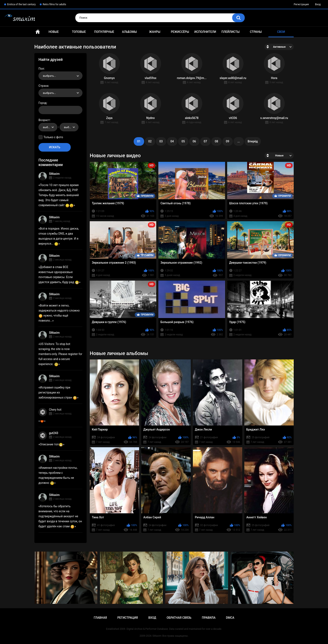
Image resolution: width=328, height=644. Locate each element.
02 (150, 141)
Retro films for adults (54, 4)
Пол (41, 69)
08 (217, 141)
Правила (209, 618)
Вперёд (253, 141)
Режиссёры (180, 32)
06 (194, 141)
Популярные (104, 32)
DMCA (230, 618)
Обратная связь (179, 618)
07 (205, 141)
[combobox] (60, 76)
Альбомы (129, 32)
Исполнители (205, 32)
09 (228, 141)
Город (43, 103)
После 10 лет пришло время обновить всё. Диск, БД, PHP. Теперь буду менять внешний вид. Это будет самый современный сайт (59, 195)
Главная (38, 32)
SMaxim (54, 174)
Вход (318, 4)
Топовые (79, 32)
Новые (54, 32)
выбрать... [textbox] (49, 76)
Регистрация (301, 4)
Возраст (44, 120)
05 (183, 141)
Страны (256, 32)
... (239, 141)
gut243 (54, 433)
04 (172, 141)
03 (161, 141)
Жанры (155, 32)
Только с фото (53, 137)
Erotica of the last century (21, 4)
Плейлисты (230, 32)
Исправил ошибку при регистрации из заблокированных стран (58, 392)
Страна (43, 86)
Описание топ (51, 444)
